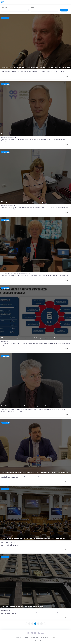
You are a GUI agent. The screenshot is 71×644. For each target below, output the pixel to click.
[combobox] (15, 10)
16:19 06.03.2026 (5, 84)
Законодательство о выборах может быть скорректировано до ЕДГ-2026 (24, 607)
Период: (32, 7)
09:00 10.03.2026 (5, 18)
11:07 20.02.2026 (5, 557)
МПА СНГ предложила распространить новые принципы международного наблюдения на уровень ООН (33, 539)
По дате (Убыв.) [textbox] (6, 10)
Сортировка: (4, 7)
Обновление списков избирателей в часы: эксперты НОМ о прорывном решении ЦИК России (30, 338)
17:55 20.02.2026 (5, 489)
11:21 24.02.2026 (5, 356)
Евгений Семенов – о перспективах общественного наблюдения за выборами (25, 406)
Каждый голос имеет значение (11, 270)
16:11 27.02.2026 (5, 220)
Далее (66, 76)
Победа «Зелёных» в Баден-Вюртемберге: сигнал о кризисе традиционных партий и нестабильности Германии (35, 68)
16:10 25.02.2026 (5, 288)
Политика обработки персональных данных (45, 641)
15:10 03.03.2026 (5, 152)
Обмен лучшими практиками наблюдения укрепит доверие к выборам (23, 202)
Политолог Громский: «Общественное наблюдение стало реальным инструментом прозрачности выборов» (35, 472)
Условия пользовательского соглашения (24, 641)
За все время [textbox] (35, 10)
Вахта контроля (6, 134)
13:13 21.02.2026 (5, 423)
